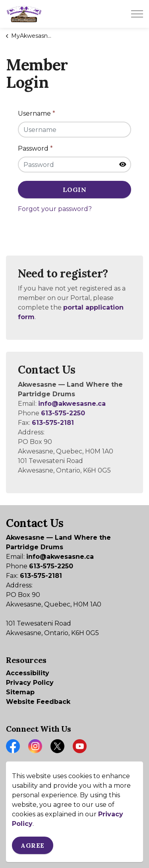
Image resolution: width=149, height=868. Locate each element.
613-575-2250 (63, 413)
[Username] (74, 130)
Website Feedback (38, 702)
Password (35, 148)
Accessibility (28, 673)
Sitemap (20, 692)
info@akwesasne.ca (72, 404)
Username (37, 113)
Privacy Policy (30, 683)
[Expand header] (137, 14)
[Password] (74, 165)
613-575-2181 (53, 423)
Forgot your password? (55, 209)
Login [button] (74, 190)
